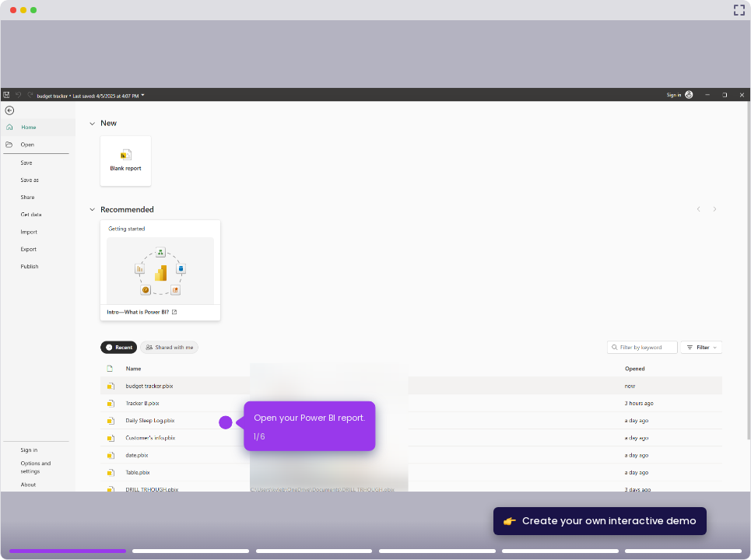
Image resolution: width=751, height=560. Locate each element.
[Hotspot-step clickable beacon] (226, 423)
